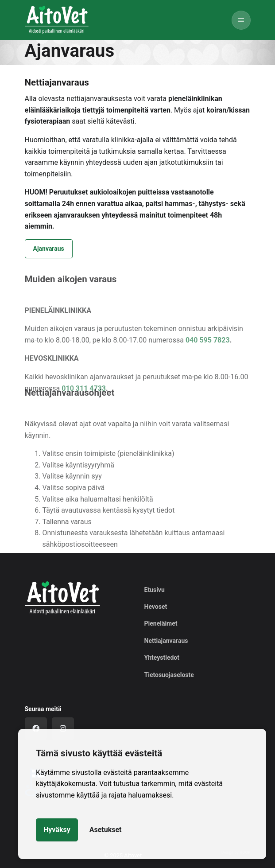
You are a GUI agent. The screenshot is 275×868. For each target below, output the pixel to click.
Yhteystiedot (162, 658)
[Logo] (62, 598)
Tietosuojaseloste (169, 675)
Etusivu (155, 590)
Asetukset (106, 830)
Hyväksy (57, 830)
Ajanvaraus (49, 249)
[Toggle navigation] (241, 20)
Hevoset (156, 607)
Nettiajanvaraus (166, 641)
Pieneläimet (161, 623)
